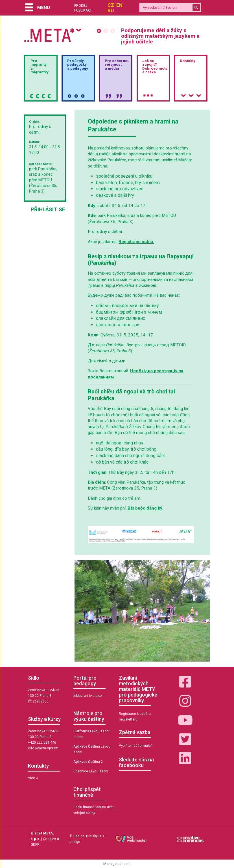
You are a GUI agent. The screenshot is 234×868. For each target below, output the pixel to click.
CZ (111, 5)
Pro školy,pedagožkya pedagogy (78, 65)
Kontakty (188, 61)
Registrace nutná (136, 242)
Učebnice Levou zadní (91, 771)
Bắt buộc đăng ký (145, 508)
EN (119, 5)
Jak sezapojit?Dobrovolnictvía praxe (155, 66)
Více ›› (33, 778)
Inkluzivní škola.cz (88, 696)
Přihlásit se (48, 209)
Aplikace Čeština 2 (88, 762)
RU (111, 10)
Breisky (92, 836)
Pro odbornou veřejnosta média (117, 65)
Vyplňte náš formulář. (136, 746)
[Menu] (37, 8)
